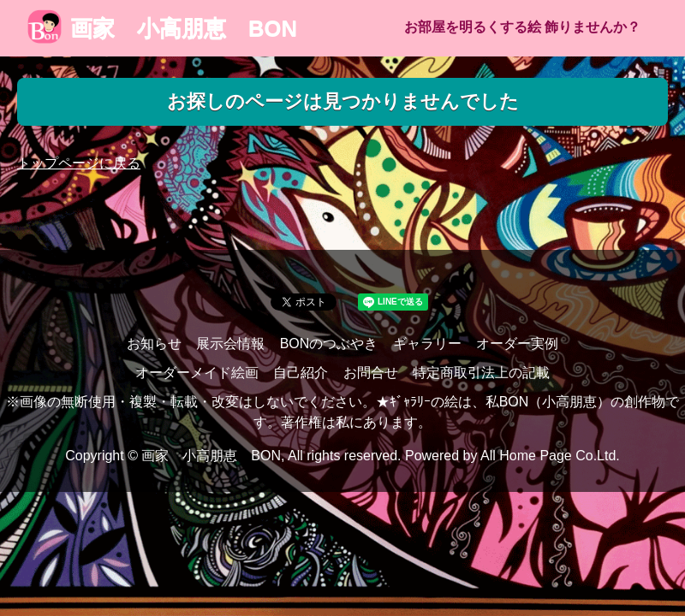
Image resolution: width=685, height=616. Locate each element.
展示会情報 (230, 344)
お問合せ (371, 373)
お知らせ (154, 344)
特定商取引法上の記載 (481, 373)
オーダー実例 (517, 344)
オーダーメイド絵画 (197, 373)
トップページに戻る (79, 163)
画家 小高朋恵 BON (162, 28)
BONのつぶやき (329, 344)
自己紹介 (301, 373)
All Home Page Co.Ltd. (550, 456)
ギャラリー (427, 344)
